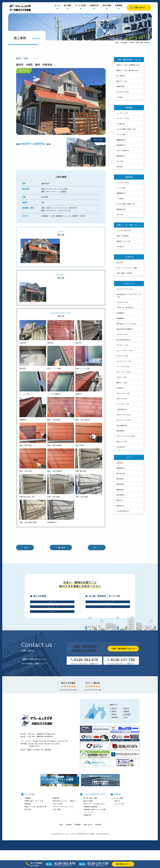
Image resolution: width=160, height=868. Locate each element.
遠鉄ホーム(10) (122, 383)
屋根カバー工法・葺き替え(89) (127, 70)
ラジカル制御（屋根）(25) (126, 204)
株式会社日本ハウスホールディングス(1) (129, 296)
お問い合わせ (139, 7)
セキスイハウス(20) (123, 420)
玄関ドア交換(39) (123, 236)
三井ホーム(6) (121, 377)
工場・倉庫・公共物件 (124, 273)
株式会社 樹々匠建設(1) (125, 329)
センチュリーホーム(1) (124, 289)
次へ (95, 547)
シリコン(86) (121, 134)
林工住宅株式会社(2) (124, 340)
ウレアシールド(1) (123, 118)
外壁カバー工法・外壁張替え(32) (128, 65)
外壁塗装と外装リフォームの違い (95, 858)
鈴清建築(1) (121, 318)
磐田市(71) (120, 506)
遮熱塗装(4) (121, 156)
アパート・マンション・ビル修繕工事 (107, 635)
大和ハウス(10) (122, 399)
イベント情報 (119, 847)
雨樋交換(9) (121, 86)
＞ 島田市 (126, 760)
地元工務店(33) (122, 425)
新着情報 (119, 6)
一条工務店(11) (122, 409)
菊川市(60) (120, 479)
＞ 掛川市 (113, 757)
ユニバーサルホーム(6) (124, 350)
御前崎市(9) (121, 468)
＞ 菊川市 (126, 757)
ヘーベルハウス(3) (123, 367)
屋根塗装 (28, 852)
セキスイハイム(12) (123, 415)
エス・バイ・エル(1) (124, 372)
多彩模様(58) (121, 145)
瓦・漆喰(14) (121, 76)
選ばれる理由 (88, 850)
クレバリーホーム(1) (124, 361)
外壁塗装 (28, 847)
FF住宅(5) (120, 388)
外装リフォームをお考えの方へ (94, 852)
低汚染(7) (120, 167)
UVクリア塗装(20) (123, 150)
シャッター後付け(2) (124, 230)
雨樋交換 (56, 847)
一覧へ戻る (61, 547)
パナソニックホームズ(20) (126, 436)
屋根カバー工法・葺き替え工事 (35, 855)
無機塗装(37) (121, 193)
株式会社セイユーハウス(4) (126, 324)
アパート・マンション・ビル (63, 855)
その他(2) (120, 97)
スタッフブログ (119, 852)
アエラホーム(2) (122, 345)
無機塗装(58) (121, 140)
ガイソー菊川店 (93, 732)
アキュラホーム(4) (123, 393)
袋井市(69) (120, 484)
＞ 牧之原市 (126, 763)
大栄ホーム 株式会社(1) (125, 307)
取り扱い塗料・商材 (90, 847)
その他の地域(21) (123, 511)
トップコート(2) (122, 113)
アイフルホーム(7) (123, 404)
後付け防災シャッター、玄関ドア (64, 850)
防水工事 (120, 262)
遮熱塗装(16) (121, 209)
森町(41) (119, 500)
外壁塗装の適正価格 (90, 855)
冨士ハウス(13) (122, 442)
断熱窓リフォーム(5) (124, 241)
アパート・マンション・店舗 (127, 268)
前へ (26, 547)
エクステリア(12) (123, 92)
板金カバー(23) (122, 81)
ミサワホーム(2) (122, 356)
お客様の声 (94, 6)
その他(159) (121, 447)
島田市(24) (120, 490)
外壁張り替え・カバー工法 (34, 850)
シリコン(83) (121, 188)
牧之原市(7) (121, 495)
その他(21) (120, 247)
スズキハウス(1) (122, 334)
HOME (117, 42)
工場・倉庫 (107, 644)
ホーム (57, 6)
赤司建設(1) (121, 313)
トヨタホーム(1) (122, 302)
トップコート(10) (123, 182)
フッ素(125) (121, 124)
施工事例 (68, 6)
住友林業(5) (121, 431)
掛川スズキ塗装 (68, 732)
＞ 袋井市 (113, 760)
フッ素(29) (120, 199)
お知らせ (117, 850)
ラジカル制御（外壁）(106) (126, 129)
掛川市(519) (121, 473)
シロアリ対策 (57, 852)
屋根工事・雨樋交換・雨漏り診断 (51, 644)
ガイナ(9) (120, 161)
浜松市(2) (120, 463)
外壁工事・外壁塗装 (51, 635)
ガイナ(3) (120, 215)
